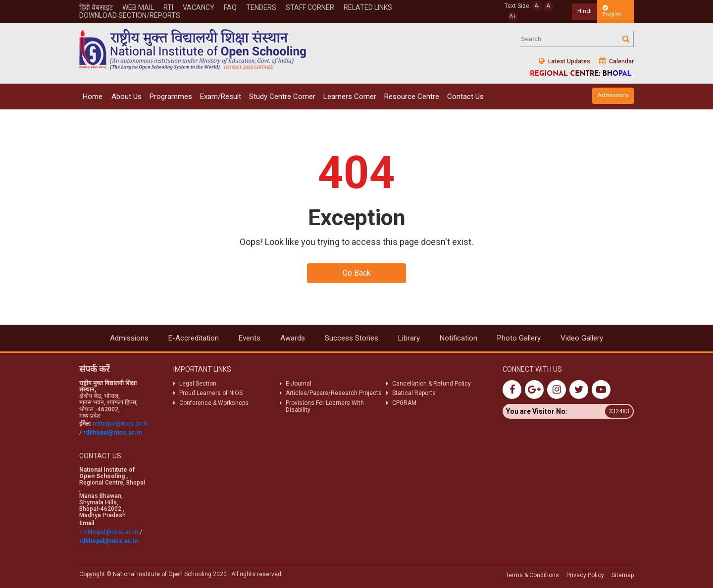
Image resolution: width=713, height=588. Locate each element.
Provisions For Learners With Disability (325, 406)
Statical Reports (414, 393)
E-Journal (299, 384)
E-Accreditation (194, 338)
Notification (458, 338)
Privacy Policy (585, 575)
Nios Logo (193, 49)
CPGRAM (405, 403)
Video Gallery (582, 338)
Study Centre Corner (282, 97)
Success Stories (352, 338)
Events (250, 338)
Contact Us (465, 97)
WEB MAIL (138, 7)
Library (409, 338)
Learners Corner (350, 97)
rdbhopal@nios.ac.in (112, 433)
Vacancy (199, 7)
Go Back (357, 273)
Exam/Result (221, 97)
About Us (127, 97)
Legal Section (198, 384)
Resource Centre (412, 97)
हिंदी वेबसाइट (96, 7)
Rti (168, 7)
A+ (513, 16)
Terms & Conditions (532, 575)
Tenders (261, 7)
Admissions (613, 95)
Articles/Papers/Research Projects (334, 393)
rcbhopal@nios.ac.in (121, 424)
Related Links (368, 7)
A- (537, 6)
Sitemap (623, 575)
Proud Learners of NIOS (211, 393)
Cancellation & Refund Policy (432, 384)
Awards (293, 338)
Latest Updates (564, 61)
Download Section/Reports (130, 15)
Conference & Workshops (214, 403)
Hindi (585, 11)
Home (93, 97)
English (612, 11)
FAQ (230, 7)
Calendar (616, 61)
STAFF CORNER (310, 7)
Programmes (171, 97)
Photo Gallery (519, 338)
